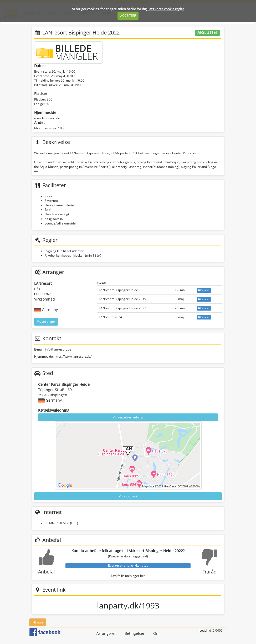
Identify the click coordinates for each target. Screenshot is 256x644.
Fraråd (209, 572)
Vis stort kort (128, 496)
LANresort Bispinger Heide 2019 (122, 299)
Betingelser (135, 633)
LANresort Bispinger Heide (118, 290)
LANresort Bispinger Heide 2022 (122, 308)
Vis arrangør (46, 321)
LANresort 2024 (110, 317)
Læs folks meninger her (128, 576)
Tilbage (38, 622)
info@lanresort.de (58, 349)
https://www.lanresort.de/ (73, 356)
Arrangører (106, 633)
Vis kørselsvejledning (128, 417)
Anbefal (47, 572)
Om (156, 633)
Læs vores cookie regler (166, 9)
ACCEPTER (128, 16)
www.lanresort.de (47, 118)
